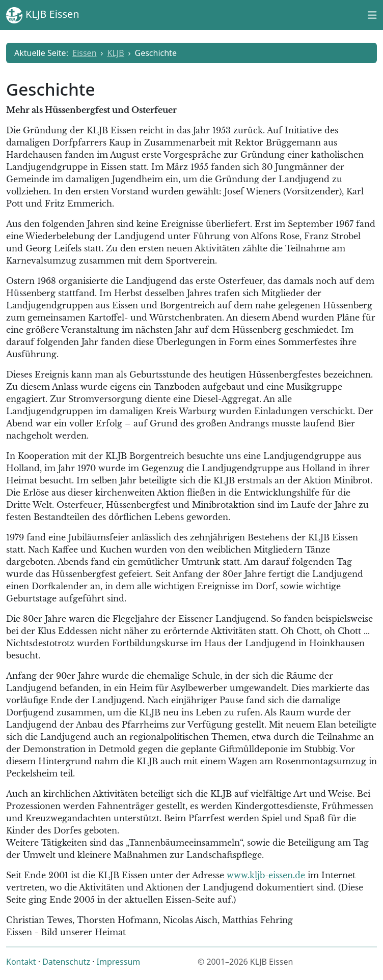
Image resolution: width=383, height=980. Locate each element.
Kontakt (21, 962)
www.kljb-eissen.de (266, 875)
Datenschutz (66, 962)
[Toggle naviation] (372, 15)
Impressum (119, 962)
